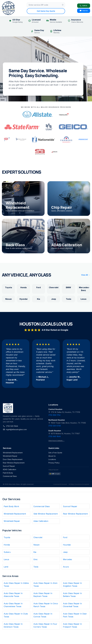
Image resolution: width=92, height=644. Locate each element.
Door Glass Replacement (13, 459)
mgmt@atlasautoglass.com (15, 429)
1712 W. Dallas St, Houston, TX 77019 (64, 412)
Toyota (9, 287)
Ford (38, 287)
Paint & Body (8, 473)
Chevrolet (54, 287)
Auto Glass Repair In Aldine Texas (16, 585)
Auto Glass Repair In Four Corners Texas (45, 625)
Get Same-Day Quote (46, 11)
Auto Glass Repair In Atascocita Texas (13, 595)
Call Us (83, 6)
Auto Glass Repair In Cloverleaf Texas (72, 605)
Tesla (69, 299)
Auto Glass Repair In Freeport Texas (72, 625)
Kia (39, 299)
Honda (23, 287)
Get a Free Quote (55, 453)
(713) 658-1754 (54, 415)
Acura (66, 567)
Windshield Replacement (13, 453)
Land (6, 567)
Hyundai (23, 299)
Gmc (36, 559)
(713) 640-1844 (55, 436)
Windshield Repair (10, 456)
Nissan (9, 299)
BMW (68, 287)
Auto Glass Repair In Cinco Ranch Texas (46, 605)
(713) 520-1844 (10, 426)
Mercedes (68, 559)
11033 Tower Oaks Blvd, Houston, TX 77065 (67, 423)
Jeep (54, 299)
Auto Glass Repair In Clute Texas (16, 615)
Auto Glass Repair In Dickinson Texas (13, 625)
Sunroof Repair (9, 466)
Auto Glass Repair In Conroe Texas (43, 615)
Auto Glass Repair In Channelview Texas (13, 605)
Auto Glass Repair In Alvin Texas (45, 585)
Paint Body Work (11, 506)
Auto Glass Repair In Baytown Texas (43, 595)
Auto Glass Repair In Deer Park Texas (75, 615)
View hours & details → (56, 441)
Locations (52, 459)
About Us (52, 456)
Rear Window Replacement (14, 463)
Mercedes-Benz (84, 289)
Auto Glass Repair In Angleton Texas (72, 585)
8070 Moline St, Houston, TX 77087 (64, 434)
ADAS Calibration (10, 469)
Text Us (84, 11)
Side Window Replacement (46, 514)
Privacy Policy (54, 463)
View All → (86, 275)
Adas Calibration (41, 521)
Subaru (7, 552)
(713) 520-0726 (55, 426)
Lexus (83, 299)
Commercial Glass (10, 476)
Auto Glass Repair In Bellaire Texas (72, 595)
